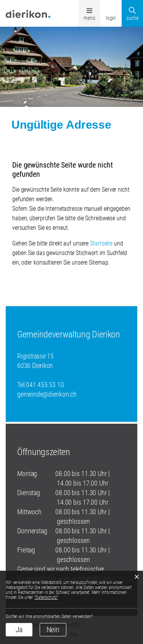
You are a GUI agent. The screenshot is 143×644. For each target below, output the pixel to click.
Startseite (101, 243)
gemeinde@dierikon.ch (47, 394)
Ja (19, 629)
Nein (53, 629)
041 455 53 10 (45, 385)
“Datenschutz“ (46, 597)
